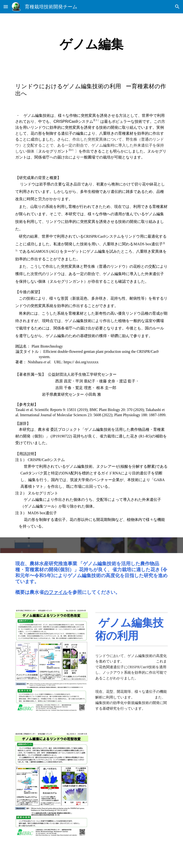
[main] (91, 44)
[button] (6, 7)
